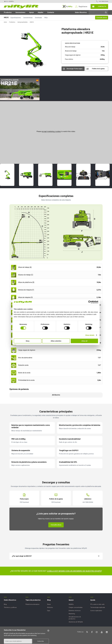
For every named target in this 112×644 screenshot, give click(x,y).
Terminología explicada (98, 607)
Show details (90, 335)
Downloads (38, 18)
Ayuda (93, 600)
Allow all (84, 341)
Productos (8, 12)
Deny (28, 341)
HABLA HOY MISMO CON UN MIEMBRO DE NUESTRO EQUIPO (74, 571)
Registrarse (83, 6)
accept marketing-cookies (51, 131)
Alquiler (41, 12)
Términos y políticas (10, 607)
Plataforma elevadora (32, 604)
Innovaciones (20, 12)
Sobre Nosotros (81, 12)
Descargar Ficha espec (75, 69)
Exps (49, 611)
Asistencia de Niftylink (76, 622)
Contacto (102, 6)
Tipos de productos (33, 600)
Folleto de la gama (98, 69)
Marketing (72, 614)
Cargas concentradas (76, 607)
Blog (5, 604)
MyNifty (68, 6)
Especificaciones (16, 18)
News (49, 604)
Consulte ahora (102, 18)
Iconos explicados (96, 611)
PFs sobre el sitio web (97, 604)
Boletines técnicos (75, 611)
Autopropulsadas (23, 22)
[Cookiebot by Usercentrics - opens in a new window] (90, 302)
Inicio (5, 22)
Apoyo (32, 12)
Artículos (50, 607)
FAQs (46, 18)
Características (28, 18)
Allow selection (56, 341)
